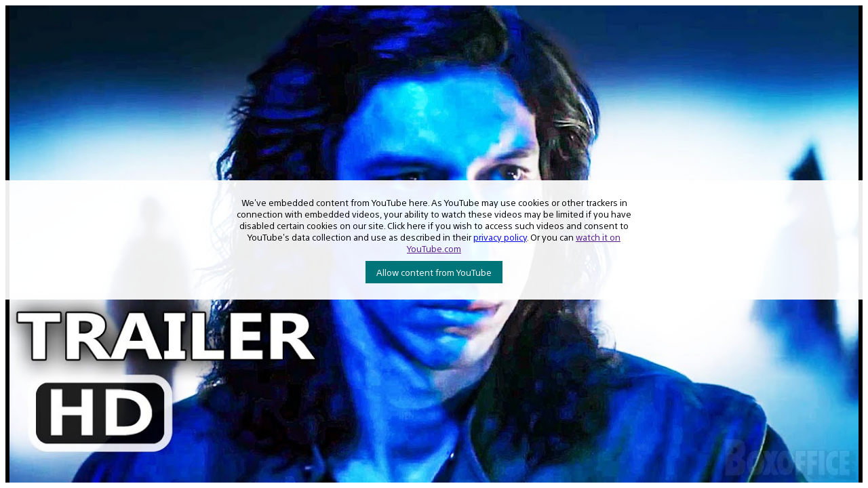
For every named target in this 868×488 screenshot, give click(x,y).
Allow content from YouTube (434, 272)
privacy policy (500, 237)
